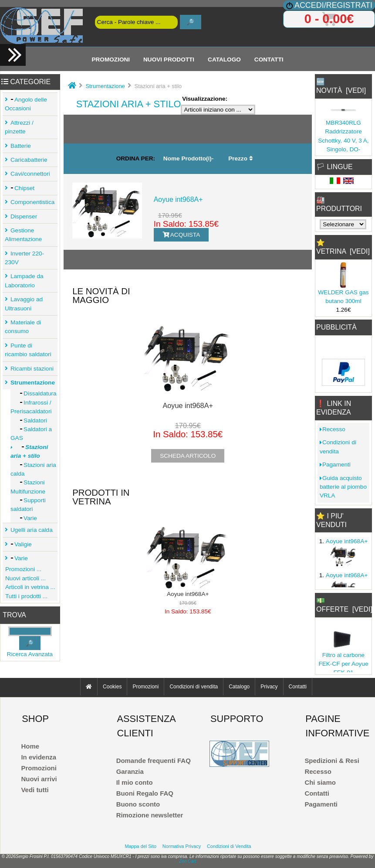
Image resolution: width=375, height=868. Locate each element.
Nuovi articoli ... (24, 578)
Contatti (269, 59)
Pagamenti (335, 465)
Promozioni (111, 59)
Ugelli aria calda (30, 530)
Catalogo (224, 59)
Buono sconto (138, 804)
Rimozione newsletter (150, 815)
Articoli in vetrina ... (29, 587)
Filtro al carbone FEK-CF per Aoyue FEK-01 (343, 664)
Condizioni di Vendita (229, 846)
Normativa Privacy (182, 846)
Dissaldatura (34, 393)
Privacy (269, 687)
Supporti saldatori (28, 505)
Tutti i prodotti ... (25, 596)
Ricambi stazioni (31, 369)
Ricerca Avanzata (30, 654)
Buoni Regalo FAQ (145, 793)
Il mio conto (135, 782)
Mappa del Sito (140, 846)
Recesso (333, 429)
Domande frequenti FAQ (154, 761)
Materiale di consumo (23, 327)
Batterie (19, 146)
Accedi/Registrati (333, 5)
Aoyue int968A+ (178, 199)
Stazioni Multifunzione (28, 487)
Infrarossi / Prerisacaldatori (31, 407)
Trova (14, 615)
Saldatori (29, 420)
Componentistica (31, 202)
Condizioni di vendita (338, 447)
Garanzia (130, 771)
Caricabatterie (28, 160)
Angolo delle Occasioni (26, 104)
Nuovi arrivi (39, 779)
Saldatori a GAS (31, 434)
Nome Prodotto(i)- (189, 158)
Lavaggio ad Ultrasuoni (24, 304)
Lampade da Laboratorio (24, 281)
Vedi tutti (35, 790)
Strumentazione (105, 86)
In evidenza (39, 757)
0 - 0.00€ (329, 19)
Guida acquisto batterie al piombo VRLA (343, 487)
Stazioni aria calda (33, 469)
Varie (24, 518)
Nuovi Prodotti (169, 59)
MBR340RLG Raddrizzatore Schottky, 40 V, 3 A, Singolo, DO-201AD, (343, 141)
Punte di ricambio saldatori (28, 350)
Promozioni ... (22, 569)
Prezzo (241, 158)
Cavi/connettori (29, 174)
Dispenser (22, 216)
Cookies (112, 687)
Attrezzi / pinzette (19, 127)
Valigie (20, 544)
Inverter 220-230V (24, 258)
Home (30, 746)
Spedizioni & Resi (332, 761)
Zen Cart (187, 861)
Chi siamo (320, 782)
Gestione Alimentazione (23, 235)
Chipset (21, 188)
